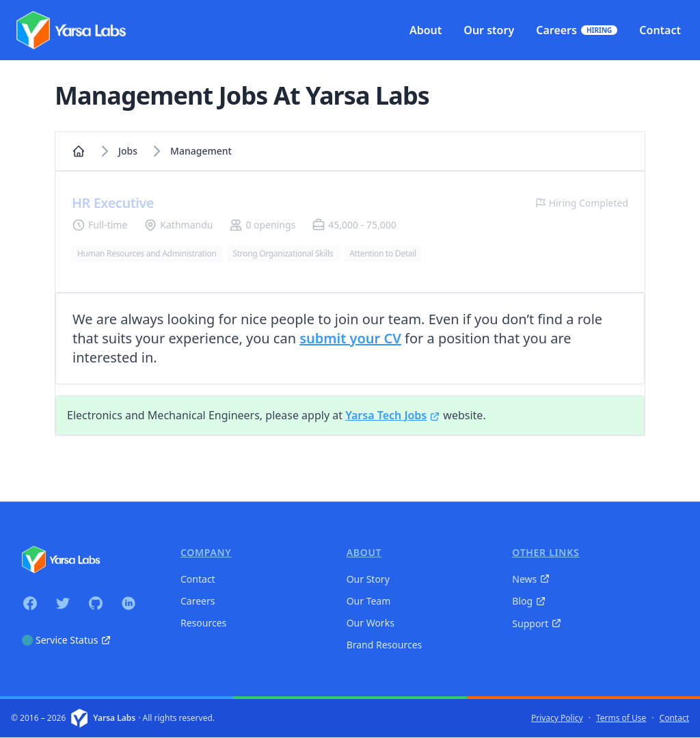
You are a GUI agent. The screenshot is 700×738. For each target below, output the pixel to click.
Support (537, 623)
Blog (529, 601)
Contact (198, 579)
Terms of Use (621, 718)
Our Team (369, 601)
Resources (203, 623)
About (364, 552)
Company (206, 552)
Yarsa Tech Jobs (393, 415)
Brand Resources (385, 645)
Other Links (546, 552)
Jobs (128, 151)
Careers (198, 601)
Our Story (368, 579)
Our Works (371, 623)
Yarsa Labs (114, 718)
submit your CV (350, 338)
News (531, 579)
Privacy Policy (557, 718)
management (201, 151)
